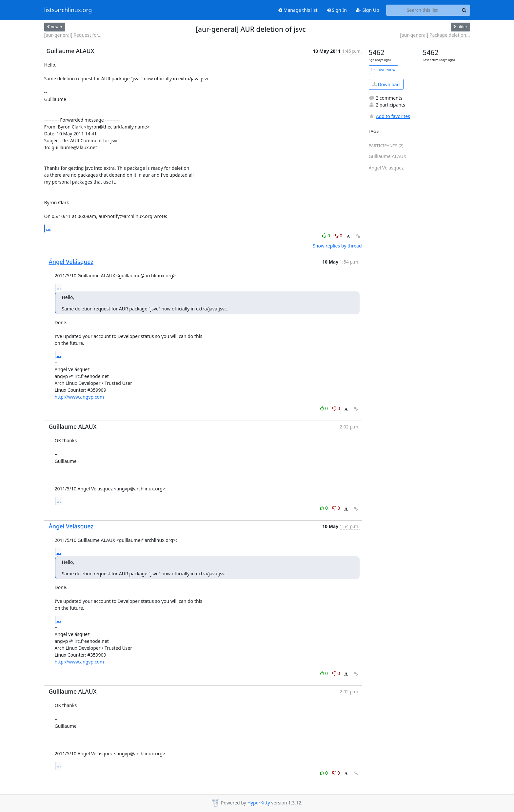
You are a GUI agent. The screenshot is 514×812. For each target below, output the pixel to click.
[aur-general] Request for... (73, 35)
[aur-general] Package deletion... (435, 35)
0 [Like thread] (327, 236)
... (49, 228)
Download (386, 84)
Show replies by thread (337, 246)
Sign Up (368, 10)
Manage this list (298, 10)
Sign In (337, 10)
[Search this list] (422, 10)
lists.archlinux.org (68, 10)
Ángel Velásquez (71, 262)
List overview (384, 70)
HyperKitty (258, 803)
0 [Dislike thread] (339, 236)
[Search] (464, 10)
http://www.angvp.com (79, 397)
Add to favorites (389, 116)
